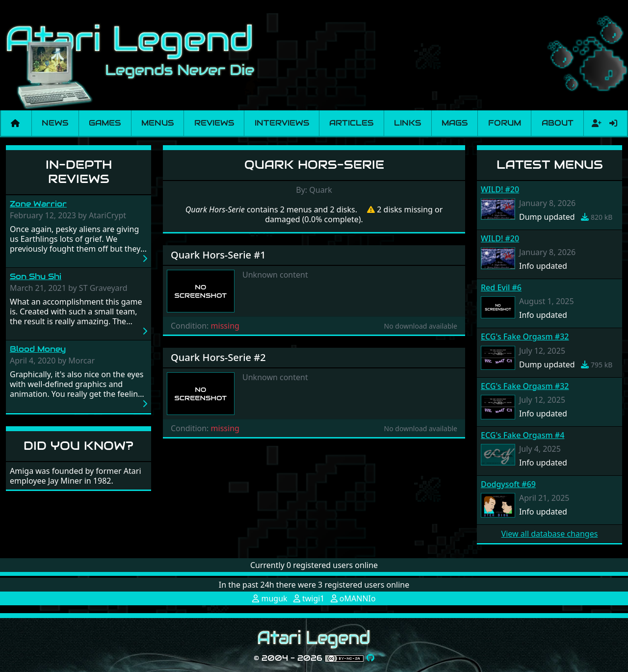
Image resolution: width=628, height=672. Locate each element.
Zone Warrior (38, 204)
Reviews (214, 123)
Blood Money (38, 349)
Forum (505, 123)
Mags (455, 123)
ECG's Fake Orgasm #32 (525, 336)
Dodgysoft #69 (508, 484)
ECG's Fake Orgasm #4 (523, 435)
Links (407, 123)
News (55, 123)
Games (105, 123)
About (558, 123)
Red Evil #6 (501, 287)
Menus (157, 123)
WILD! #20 (500, 189)
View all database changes (550, 534)
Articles (351, 123)
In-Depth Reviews (79, 172)
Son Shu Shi (36, 276)
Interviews (282, 123)
